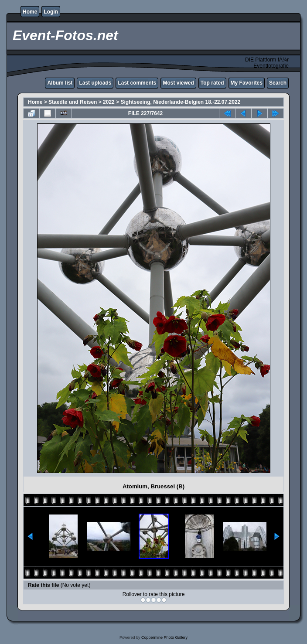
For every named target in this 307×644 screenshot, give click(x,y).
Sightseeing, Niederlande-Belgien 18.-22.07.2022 (180, 102)
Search (278, 83)
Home (30, 12)
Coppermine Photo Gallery (164, 637)
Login (51, 12)
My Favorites (247, 83)
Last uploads (95, 83)
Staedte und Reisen (73, 102)
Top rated (212, 83)
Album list (60, 83)
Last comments (137, 83)
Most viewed (178, 83)
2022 (109, 102)
